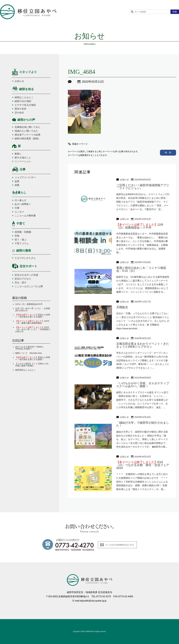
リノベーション (23, 161)
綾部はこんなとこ (24, 97)
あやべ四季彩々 (23, 204)
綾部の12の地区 (23, 101)
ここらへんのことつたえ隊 (29, 286)
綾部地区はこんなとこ (26, 370)
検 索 (168, 153)
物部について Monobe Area (29, 353)
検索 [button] (175, 12)
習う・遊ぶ (21, 240)
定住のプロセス (23, 279)
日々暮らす (21, 200)
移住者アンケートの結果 (28, 135)
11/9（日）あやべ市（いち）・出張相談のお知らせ (33, 309)
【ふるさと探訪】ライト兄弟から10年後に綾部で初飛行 (32, 365)
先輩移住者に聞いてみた (28, 127)
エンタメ (19, 212)
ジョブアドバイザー (25, 178)
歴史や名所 (21, 109)
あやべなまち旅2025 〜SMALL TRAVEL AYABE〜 (29, 348)
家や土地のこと (23, 158)
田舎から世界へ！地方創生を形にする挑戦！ (33, 316)
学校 (17, 236)
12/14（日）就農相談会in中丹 (29, 304)
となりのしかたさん (25, 258)
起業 (17, 181)
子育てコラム (22, 243)
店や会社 (19, 113)
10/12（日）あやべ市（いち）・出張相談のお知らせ (33, 329)
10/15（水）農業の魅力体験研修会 (32, 322)
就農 (17, 185)
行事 (17, 208)
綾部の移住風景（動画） (28, 139)
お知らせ (19, 81)
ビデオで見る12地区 (25, 105)
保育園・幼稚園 (23, 232)
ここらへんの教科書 (25, 216)
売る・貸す (21, 283)
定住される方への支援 (26, 275)
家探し (18, 154)
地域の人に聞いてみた (26, 131)
